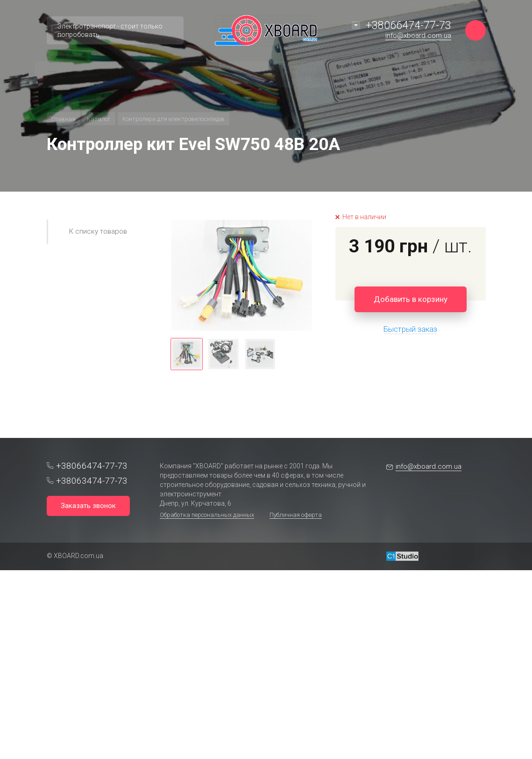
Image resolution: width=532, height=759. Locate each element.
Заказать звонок (88, 506)
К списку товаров (98, 231)
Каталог (99, 119)
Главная (63, 119)
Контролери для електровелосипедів (174, 119)
